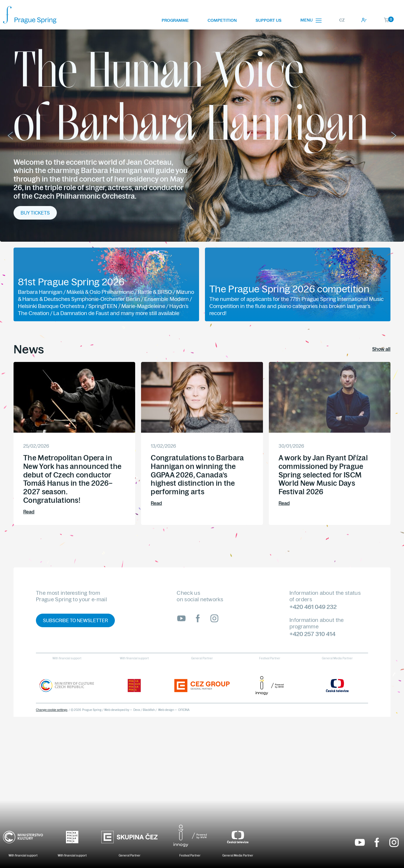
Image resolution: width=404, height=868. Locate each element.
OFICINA (184, 710)
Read (29, 512)
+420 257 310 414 (312, 634)
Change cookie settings (52, 710)
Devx (137, 710)
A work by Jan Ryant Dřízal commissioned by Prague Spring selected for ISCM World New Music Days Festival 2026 (323, 475)
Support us (269, 20)
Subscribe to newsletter (75, 620)
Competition (222, 20)
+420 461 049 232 (313, 607)
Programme (175, 20)
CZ (342, 20)
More (27, 178)
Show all (381, 349)
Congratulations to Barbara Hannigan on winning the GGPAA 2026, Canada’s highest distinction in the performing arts (197, 475)
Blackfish (149, 710)
